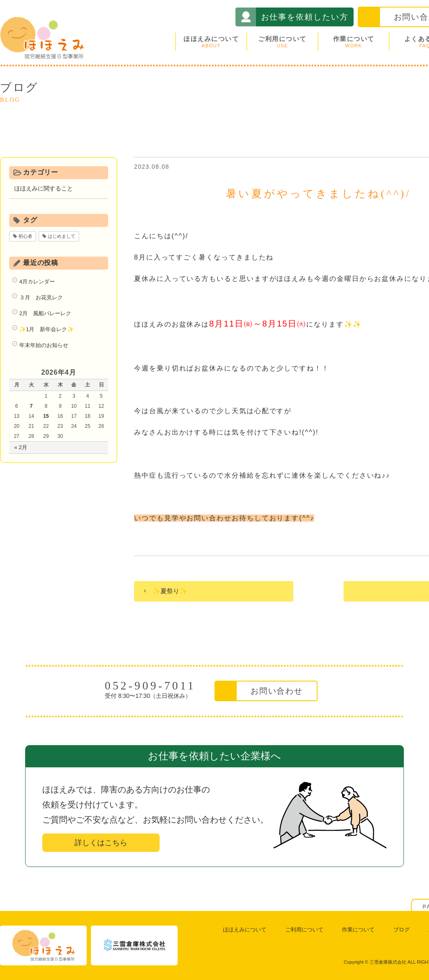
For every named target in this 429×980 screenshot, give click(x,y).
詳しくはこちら (101, 843)
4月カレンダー (37, 282)
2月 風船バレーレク (45, 313)
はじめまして (62, 236)
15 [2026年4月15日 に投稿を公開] (46, 416)
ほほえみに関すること (44, 188)
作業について (354, 42)
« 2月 (21, 447)
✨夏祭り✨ (170, 591)
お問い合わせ (277, 691)
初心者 (25, 236)
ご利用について (282, 42)
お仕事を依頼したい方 (305, 17)
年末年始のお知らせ (44, 345)
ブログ (402, 930)
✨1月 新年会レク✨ (47, 329)
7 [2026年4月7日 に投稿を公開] (31, 406)
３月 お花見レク (41, 297)
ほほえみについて (211, 42)
